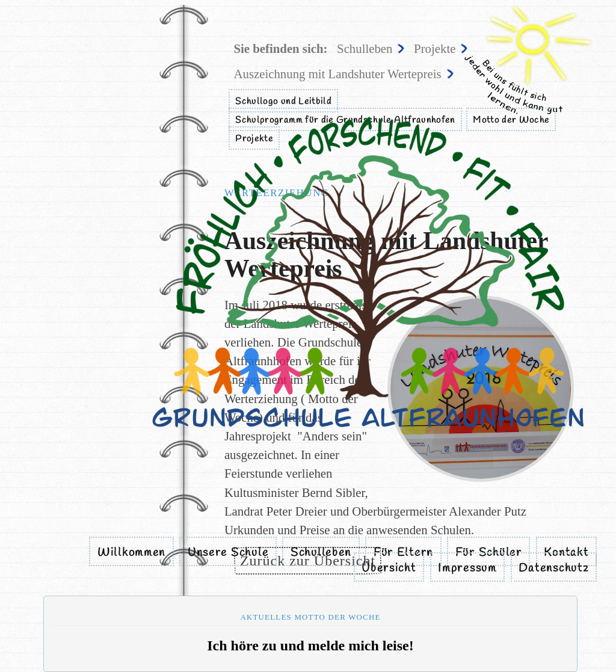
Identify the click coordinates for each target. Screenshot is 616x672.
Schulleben (321, 553)
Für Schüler (489, 553)
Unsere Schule (228, 553)
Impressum (467, 569)
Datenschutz (553, 569)
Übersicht (389, 569)
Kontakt (566, 553)
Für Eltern (403, 553)
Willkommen (131, 553)
